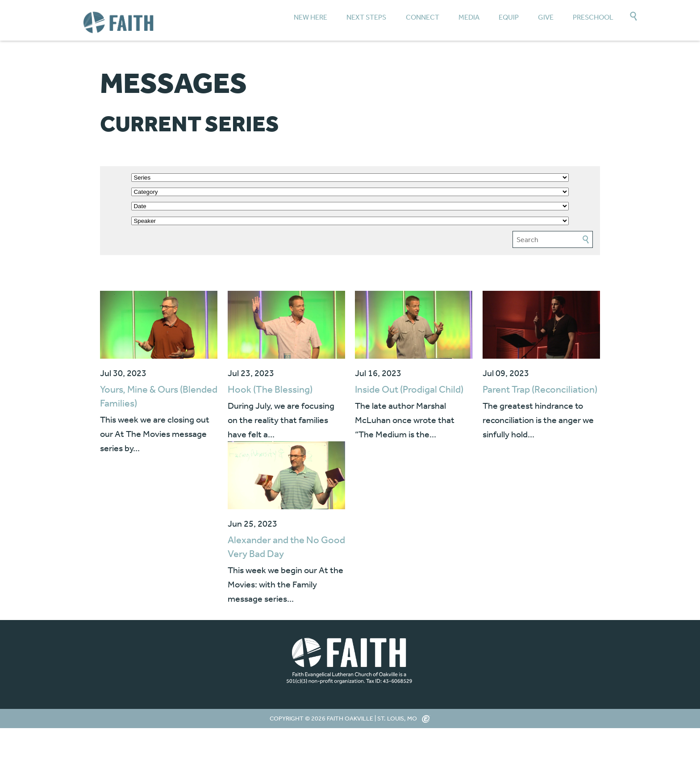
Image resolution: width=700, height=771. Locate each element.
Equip (509, 17)
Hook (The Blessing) (270, 389)
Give (546, 17)
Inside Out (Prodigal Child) (409, 389)
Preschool (593, 17)
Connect (423, 17)
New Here (310, 17)
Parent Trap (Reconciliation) (540, 389)
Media (469, 17)
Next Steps (366, 17)
